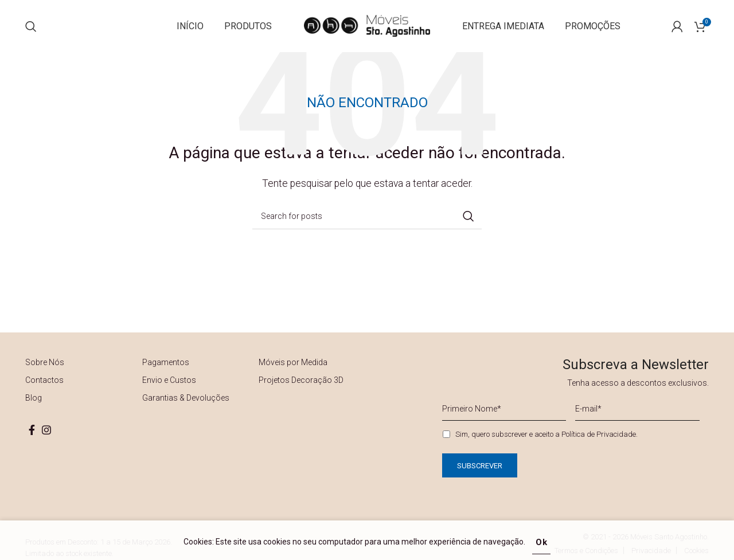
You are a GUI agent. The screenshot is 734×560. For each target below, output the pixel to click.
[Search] (31, 30)
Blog (34, 405)
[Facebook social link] (32, 437)
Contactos (44, 387)
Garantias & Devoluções (186, 405)
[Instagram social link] (46, 437)
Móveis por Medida (293, 370)
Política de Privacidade (599, 441)
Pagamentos (166, 370)
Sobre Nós (45, 370)
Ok (542, 542)
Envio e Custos (169, 387)
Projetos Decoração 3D (301, 387)
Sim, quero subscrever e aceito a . (546, 441)
